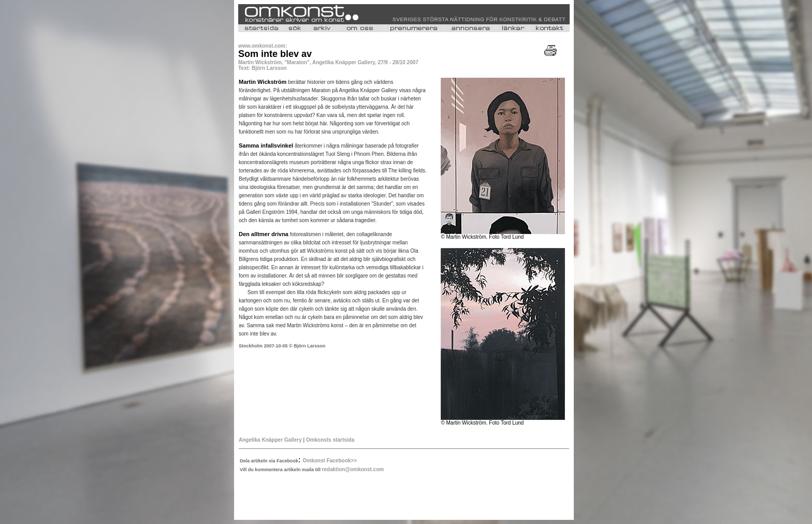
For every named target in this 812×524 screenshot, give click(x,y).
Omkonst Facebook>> (330, 461)
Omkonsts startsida (330, 440)
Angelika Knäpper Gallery (270, 440)
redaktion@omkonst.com (353, 469)
